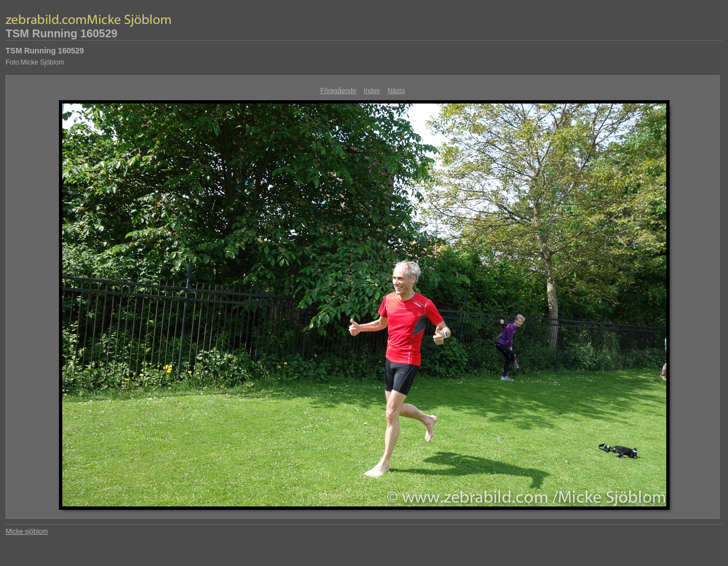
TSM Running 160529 (61, 33)
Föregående (338, 91)
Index (372, 91)
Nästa (396, 91)
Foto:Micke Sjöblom (35, 62)
